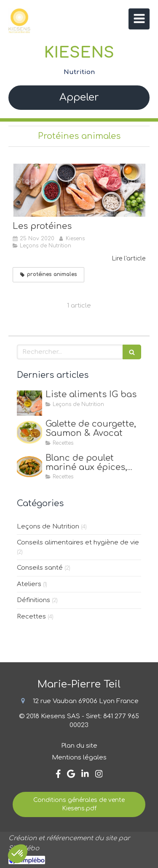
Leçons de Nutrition (48, 527)
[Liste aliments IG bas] (29, 403)
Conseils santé (40, 568)
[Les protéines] (79, 190)
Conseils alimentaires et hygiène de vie (78, 543)
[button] (18, 854)
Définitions (33, 600)
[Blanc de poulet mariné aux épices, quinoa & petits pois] (29, 467)
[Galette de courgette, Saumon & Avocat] (29, 433)
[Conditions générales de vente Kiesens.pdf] (79, 804)
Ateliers (29, 584)
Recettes (31, 617)
